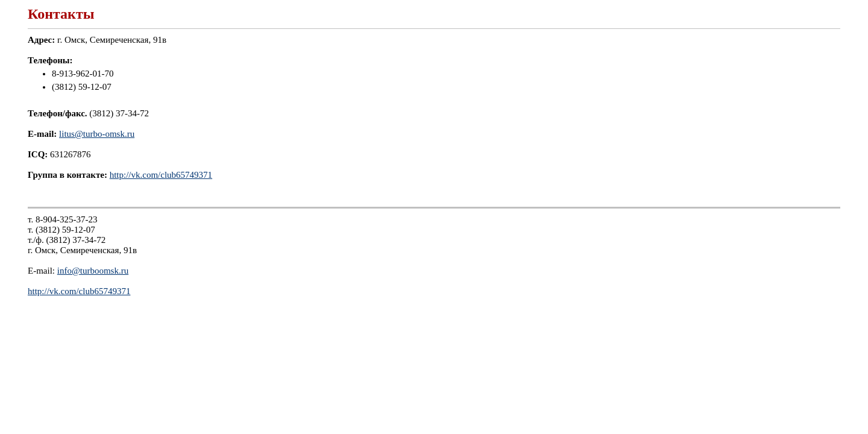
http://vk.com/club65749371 (161, 175)
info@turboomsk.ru (93, 271)
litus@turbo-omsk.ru (97, 134)
